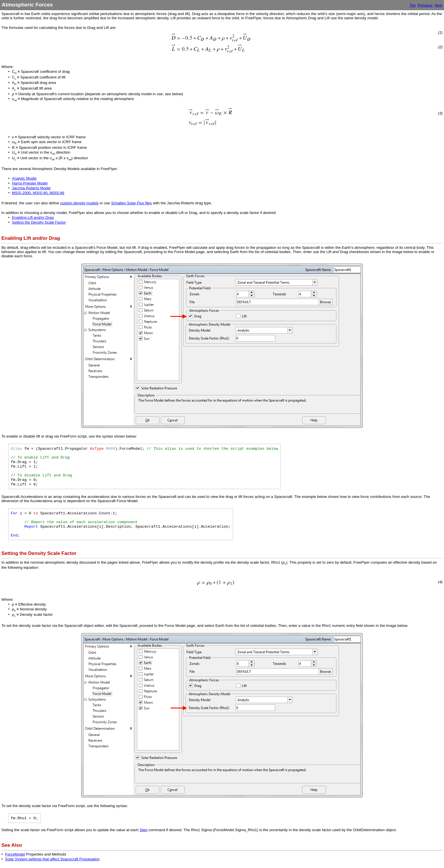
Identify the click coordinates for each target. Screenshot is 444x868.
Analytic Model (24, 178)
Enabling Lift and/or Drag (33, 217)
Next (438, 5)
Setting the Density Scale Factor (39, 222)
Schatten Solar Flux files (131, 203)
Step (143, 830)
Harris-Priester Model (30, 183)
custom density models (79, 203)
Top (413, 5)
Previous (425, 5)
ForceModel (15, 854)
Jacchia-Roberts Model (31, 188)
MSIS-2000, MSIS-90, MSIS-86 (38, 193)
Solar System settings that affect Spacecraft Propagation (52, 859)
